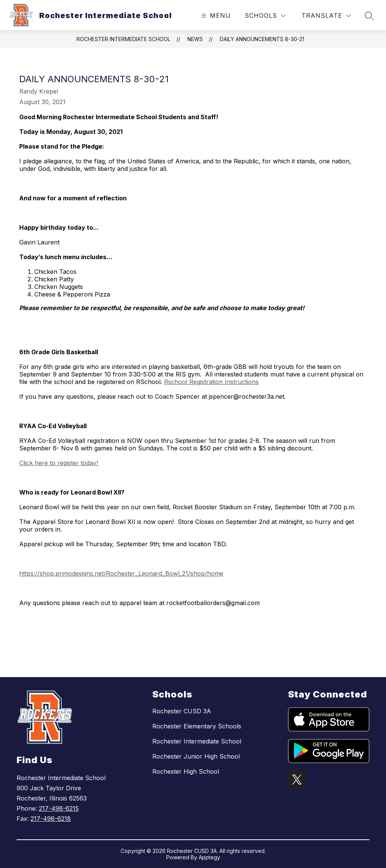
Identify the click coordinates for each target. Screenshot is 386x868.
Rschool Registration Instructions (211, 382)
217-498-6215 (59, 808)
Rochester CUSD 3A (182, 711)
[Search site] (369, 16)
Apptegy (209, 857)
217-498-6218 (51, 819)
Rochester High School (186, 771)
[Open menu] (215, 16)
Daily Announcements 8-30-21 (262, 39)
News (195, 39)
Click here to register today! (59, 463)
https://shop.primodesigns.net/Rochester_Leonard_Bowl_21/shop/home (121, 573)
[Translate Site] (326, 16)
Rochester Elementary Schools (197, 726)
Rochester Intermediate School (123, 39)
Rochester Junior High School (196, 756)
